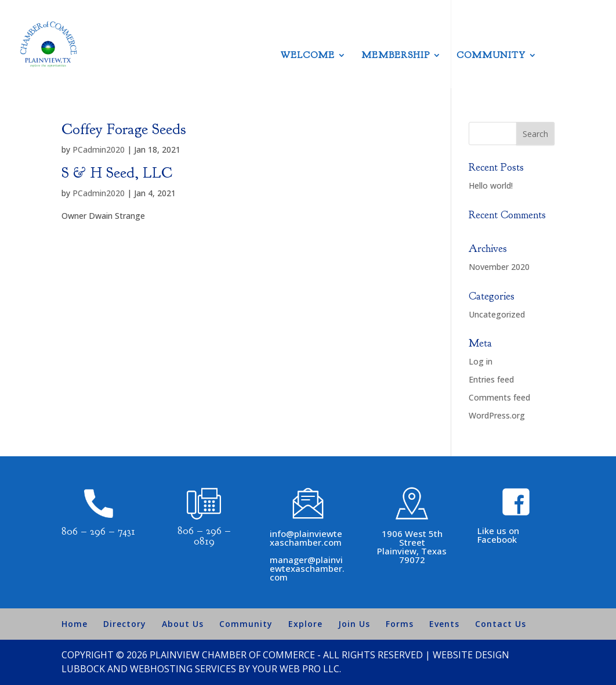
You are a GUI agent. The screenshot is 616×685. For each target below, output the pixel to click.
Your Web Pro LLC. (297, 669)
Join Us (354, 624)
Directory (125, 624)
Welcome (308, 56)
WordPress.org (497, 415)
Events (444, 624)
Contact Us (501, 624)
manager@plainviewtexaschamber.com (307, 568)
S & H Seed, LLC (117, 173)
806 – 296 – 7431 (98, 531)
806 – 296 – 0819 (204, 536)
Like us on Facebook (498, 535)
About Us (183, 624)
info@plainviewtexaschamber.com (306, 538)
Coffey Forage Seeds (124, 129)
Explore (305, 624)
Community (491, 56)
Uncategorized (497, 314)
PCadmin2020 (99, 149)
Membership (396, 56)
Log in (481, 361)
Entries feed (491, 379)
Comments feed (499, 397)
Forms (400, 624)
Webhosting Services (183, 669)
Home (75, 624)
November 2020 (499, 267)
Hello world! (491, 185)
